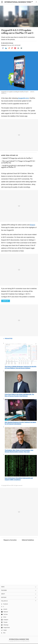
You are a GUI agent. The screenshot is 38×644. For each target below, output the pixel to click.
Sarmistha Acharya (8, 43)
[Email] (18, 48)
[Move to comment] (21, 48)
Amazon (32, 225)
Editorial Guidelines (28, 540)
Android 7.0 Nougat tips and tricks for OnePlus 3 (17, 158)
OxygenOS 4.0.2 (23, 98)
